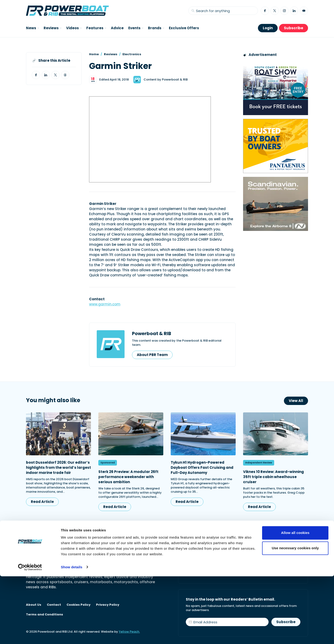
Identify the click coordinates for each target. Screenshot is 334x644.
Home (94, 54)
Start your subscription (212, 572)
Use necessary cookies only (295, 616)
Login (268, 28)
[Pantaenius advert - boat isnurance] (276, 146)
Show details (72, 635)
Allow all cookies (295, 601)
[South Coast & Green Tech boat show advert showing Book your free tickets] (276, 88)
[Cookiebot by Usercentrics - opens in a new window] (30, 635)
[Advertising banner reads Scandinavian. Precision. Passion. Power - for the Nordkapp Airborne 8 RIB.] (276, 204)
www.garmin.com (105, 304)
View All (296, 401)
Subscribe (294, 28)
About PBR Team (152, 355)
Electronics (132, 54)
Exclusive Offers (184, 28)
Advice (117, 28)
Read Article (42, 502)
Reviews (111, 54)
